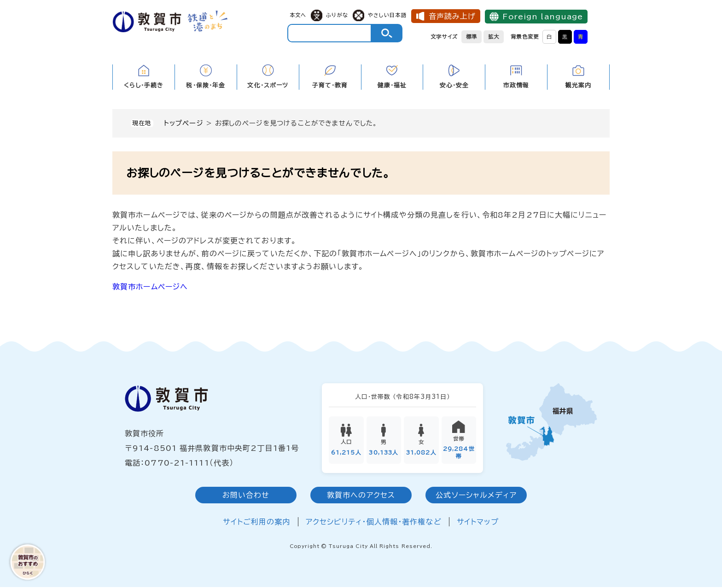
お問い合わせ (246, 496)
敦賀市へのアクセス (361, 496)
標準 (472, 37)
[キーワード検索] (329, 33)
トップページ (184, 123)
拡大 (494, 37)
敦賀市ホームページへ (150, 287)
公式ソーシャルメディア (476, 496)
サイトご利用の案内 (256, 523)
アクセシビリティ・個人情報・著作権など (374, 523)
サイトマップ (478, 523)
